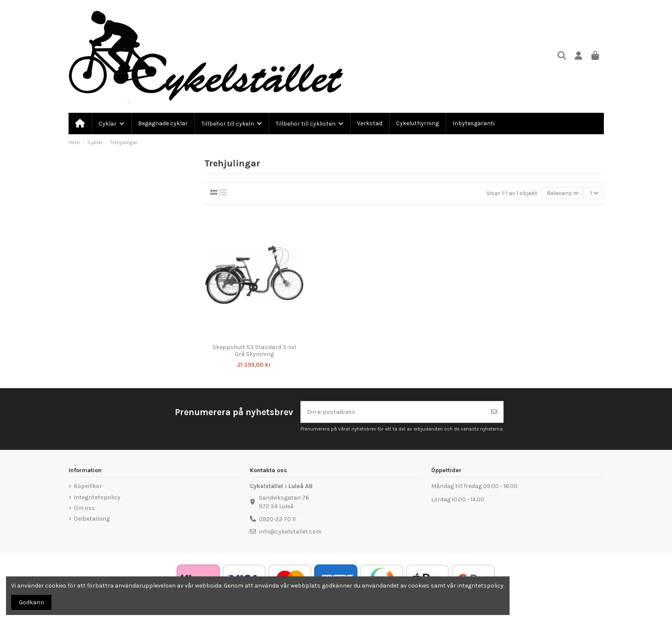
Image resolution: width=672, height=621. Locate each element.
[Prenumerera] (494, 412)
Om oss (84, 508)
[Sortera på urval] (563, 193)
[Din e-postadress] (393, 412)
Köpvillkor (88, 486)
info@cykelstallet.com (290, 532)
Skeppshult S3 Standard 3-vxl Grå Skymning (254, 351)
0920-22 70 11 (277, 519)
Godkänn (31, 602)
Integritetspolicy (97, 497)
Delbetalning (92, 519)
